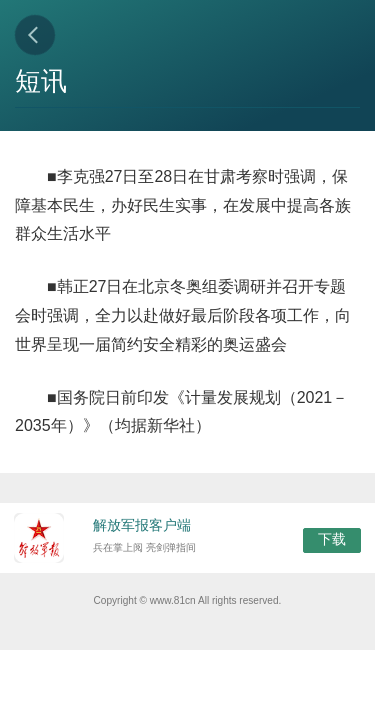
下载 (332, 539)
